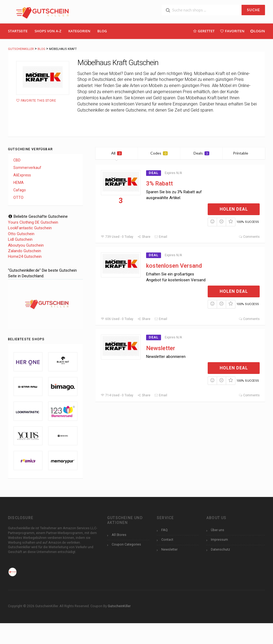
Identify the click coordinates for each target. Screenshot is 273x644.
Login (257, 31)
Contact (167, 540)
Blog (102, 31)
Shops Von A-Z (48, 31)
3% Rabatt (159, 183)
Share (144, 237)
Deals (201, 153)
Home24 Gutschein (25, 256)
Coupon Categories (126, 544)
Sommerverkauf (27, 168)
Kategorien (79, 31)
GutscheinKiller (119, 606)
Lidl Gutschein (20, 239)
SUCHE (253, 10)
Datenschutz (220, 549)
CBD (17, 160)
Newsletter (161, 348)
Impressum (219, 540)
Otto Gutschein (21, 234)
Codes (159, 153)
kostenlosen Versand (174, 266)
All (117, 153)
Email (161, 237)
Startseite (18, 31)
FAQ (164, 530)
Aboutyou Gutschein (26, 245)
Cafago (20, 190)
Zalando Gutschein (25, 251)
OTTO (18, 197)
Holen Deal (234, 209)
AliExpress (22, 175)
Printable (244, 153)
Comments (249, 237)
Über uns (218, 530)
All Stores (119, 535)
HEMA (19, 183)
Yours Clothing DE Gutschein (33, 222)
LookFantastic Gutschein (30, 228)
